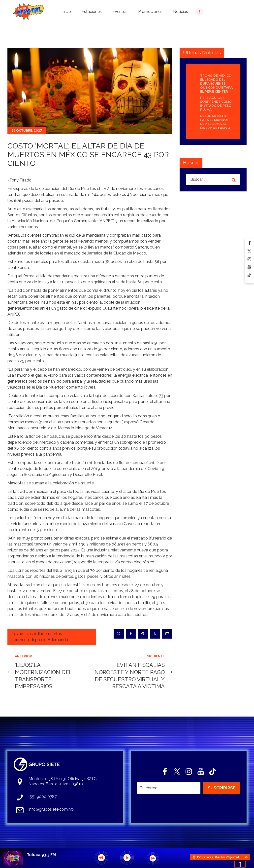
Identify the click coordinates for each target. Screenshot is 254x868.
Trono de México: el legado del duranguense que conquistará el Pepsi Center (216, 84)
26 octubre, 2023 (27, 130)
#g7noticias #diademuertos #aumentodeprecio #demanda (40, 637)
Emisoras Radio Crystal (218, 857)
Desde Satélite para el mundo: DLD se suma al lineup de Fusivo (215, 122)
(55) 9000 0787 (43, 797)
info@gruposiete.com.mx (51, 809)
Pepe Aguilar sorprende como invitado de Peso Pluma (216, 104)
